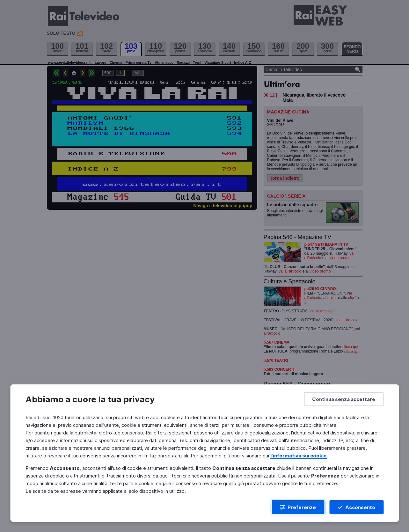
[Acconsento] (356, 507)
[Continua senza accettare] (344, 399)
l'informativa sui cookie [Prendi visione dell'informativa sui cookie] (299, 456)
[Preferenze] (298, 507)
